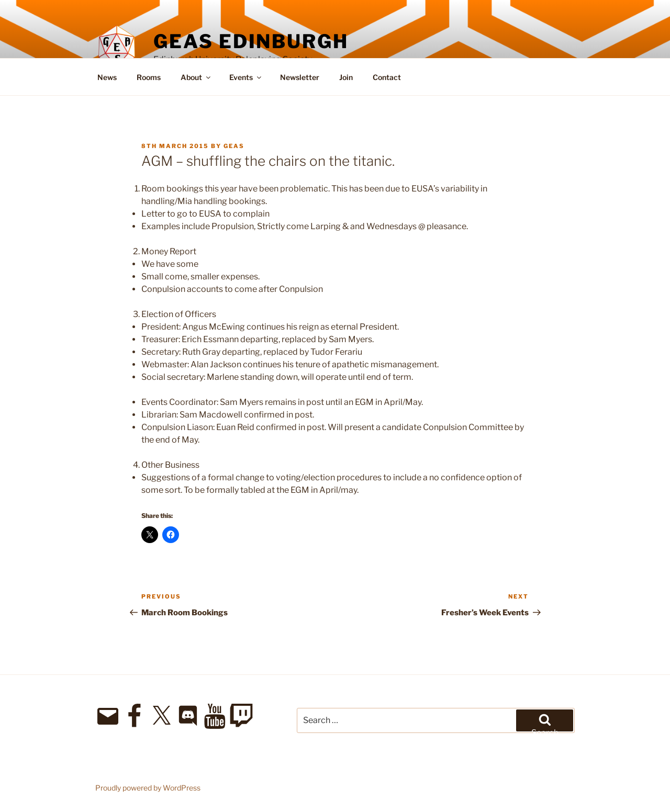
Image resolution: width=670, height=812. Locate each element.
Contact (387, 77)
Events (246, 77)
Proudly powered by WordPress (148, 788)
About (196, 77)
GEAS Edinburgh (251, 41)
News (107, 77)
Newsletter (300, 77)
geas (234, 146)
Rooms (149, 77)
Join (346, 77)
